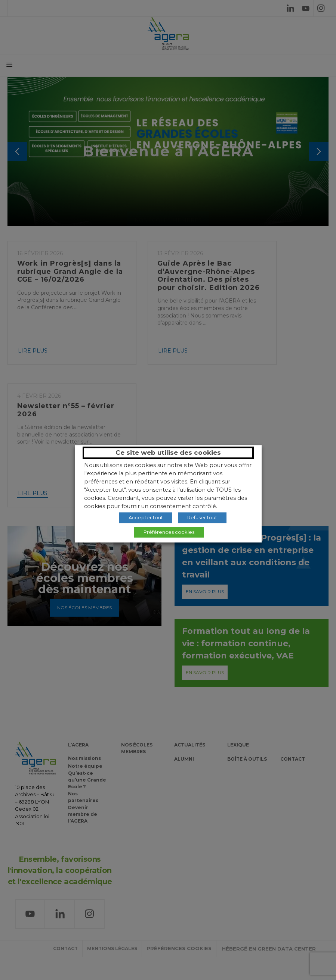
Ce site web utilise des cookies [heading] (168, 453)
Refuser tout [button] (202, 517)
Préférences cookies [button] (169, 532)
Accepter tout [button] (146, 517)
